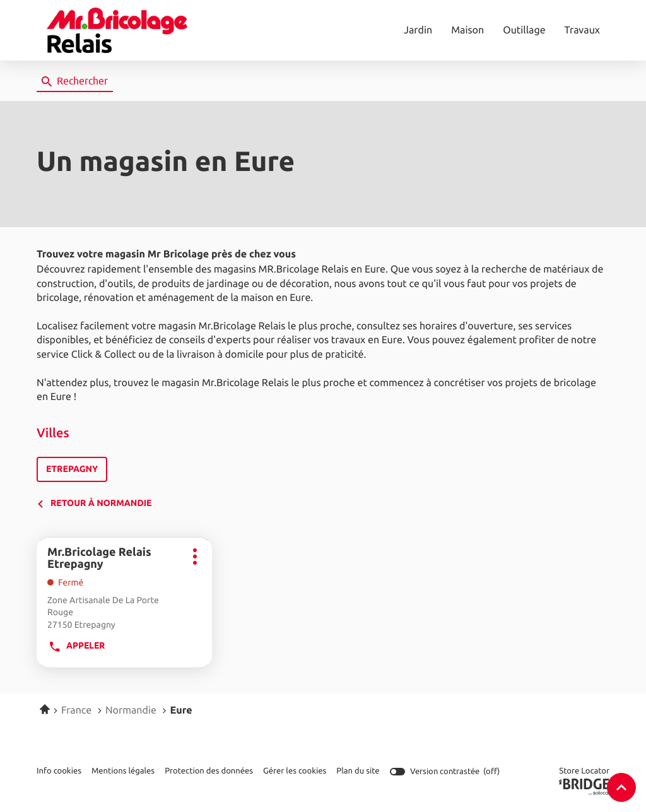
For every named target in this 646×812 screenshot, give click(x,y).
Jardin (418, 30)
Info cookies (59, 771)
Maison (467, 30)
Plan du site (358, 771)
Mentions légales (123, 771)
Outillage (524, 30)
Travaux (582, 30)
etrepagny (72, 470)
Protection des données (209, 771)
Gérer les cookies (295, 771)
